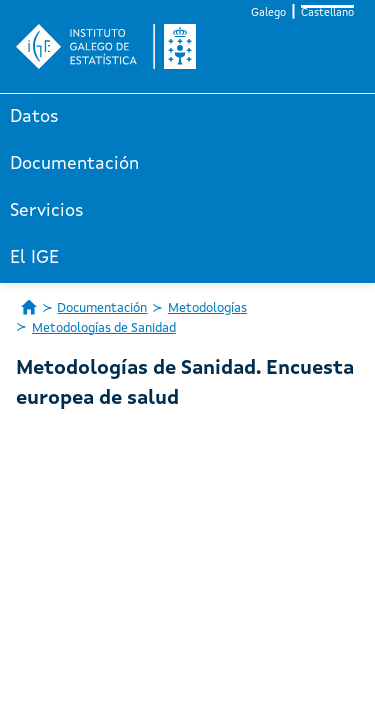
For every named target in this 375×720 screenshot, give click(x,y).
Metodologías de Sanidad (104, 328)
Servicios (47, 211)
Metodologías (207, 308)
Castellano (327, 13)
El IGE (34, 258)
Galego (268, 13)
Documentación (74, 164)
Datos (34, 117)
